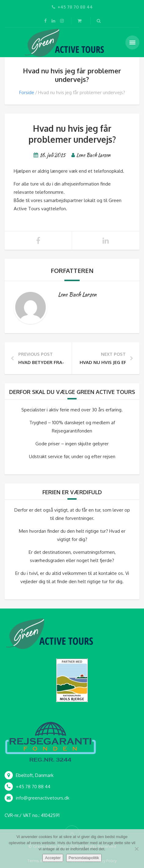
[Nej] (136, 849)
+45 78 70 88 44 (33, 787)
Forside (27, 92)
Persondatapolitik (84, 858)
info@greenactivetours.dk (43, 798)
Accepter (53, 858)
